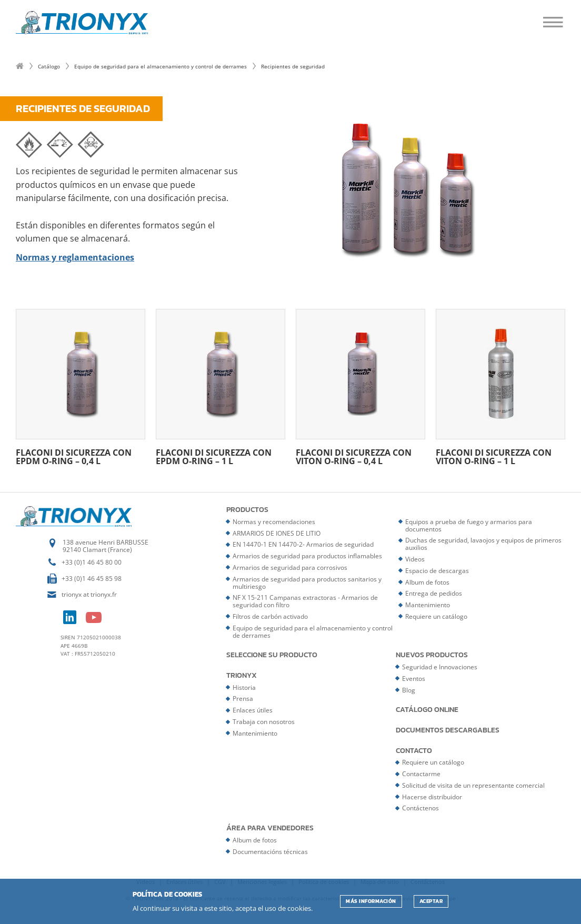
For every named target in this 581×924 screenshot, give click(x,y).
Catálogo (49, 66)
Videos (415, 559)
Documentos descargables (448, 730)
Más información (371, 901)
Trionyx (242, 676)
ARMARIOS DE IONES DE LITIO (277, 533)
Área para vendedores (270, 828)
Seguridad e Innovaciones (440, 667)
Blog (409, 690)
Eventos (414, 679)
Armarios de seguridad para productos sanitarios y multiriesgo (307, 583)
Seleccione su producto (272, 655)
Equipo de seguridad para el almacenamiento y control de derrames (161, 66)
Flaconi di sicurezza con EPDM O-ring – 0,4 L (81, 387)
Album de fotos (427, 582)
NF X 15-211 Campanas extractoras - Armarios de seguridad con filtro (305, 601)
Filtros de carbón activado (270, 616)
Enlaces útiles (253, 710)
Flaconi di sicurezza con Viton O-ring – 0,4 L (360, 387)
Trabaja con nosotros (264, 722)
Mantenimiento (428, 605)
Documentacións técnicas (270, 852)
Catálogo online (427, 710)
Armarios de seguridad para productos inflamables (307, 556)
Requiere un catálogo (436, 616)
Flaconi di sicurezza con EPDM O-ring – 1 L (221, 387)
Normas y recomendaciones (274, 522)
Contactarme (421, 774)
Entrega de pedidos (434, 593)
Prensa (243, 699)
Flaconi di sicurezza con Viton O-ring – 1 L (500, 387)
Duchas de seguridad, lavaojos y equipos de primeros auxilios (483, 544)
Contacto (414, 751)
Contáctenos (420, 808)
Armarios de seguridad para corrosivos (290, 568)
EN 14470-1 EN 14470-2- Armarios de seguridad (303, 544)
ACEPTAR (431, 901)
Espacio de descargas (437, 571)
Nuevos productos (432, 655)
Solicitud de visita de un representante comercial (473, 785)
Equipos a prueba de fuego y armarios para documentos (469, 525)
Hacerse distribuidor (432, 797)
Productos (247, 510)
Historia (244, 687)
